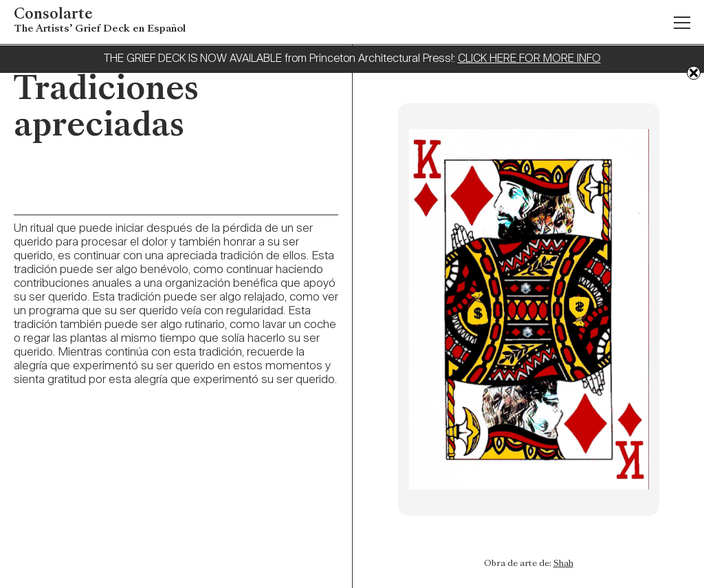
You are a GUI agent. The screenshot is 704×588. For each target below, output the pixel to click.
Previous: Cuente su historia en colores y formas (680, 574)
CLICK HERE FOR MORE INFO (529, 59)
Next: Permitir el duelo (377, 554)
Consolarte (100, 22)
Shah (563, 564)
